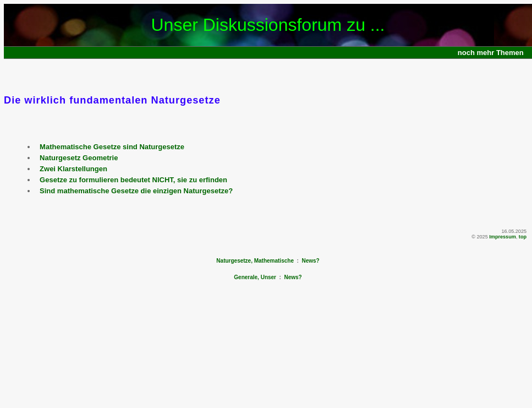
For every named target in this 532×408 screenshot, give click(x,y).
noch (466, 53)
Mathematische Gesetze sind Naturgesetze (112, 147)
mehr (486, 53)
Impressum (503, 237)
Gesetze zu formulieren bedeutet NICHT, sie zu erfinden (133, 180)
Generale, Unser (255, 277)
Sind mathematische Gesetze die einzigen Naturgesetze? (136, 191)
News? (310, 261)
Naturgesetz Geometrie (79, 158)
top (523, 237)
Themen (510, 53)
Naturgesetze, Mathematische (255, 261)
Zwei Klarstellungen (73, 169)
